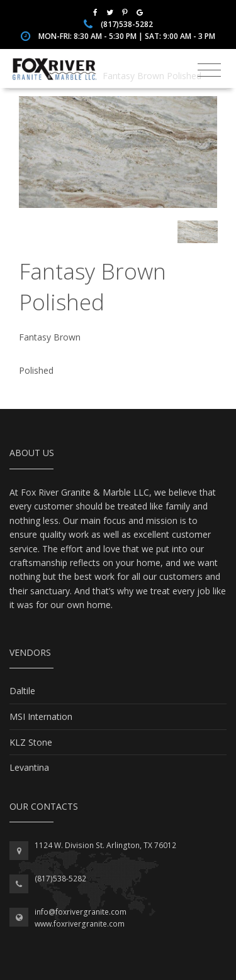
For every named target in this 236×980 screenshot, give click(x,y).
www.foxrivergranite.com (80, 924)
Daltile (22, 691)
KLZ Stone (31, 742)
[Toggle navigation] (209, 70)
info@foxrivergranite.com (81, 912)
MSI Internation (41, 716)
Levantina (29, 767)
